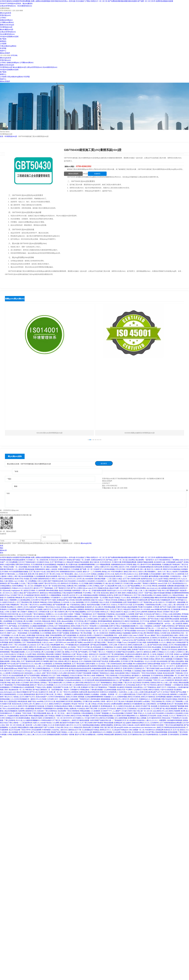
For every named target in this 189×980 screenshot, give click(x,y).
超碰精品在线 (69, 619)
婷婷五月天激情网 (42, 661)
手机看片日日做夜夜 (145, 607)
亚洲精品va (122, 600)
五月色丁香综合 (37, 678)
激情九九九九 (58, 650)
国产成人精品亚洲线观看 (168, 709)
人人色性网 (6, 673)
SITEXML (14, 55)
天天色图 (169, 602)
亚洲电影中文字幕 (87, 687)
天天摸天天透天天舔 (153, 640)
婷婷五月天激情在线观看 (81, 720)
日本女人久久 (68, 727)
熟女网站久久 (12, 607)
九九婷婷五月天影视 (140, 690)
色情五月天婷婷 (71, 697)
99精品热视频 (85, 711)
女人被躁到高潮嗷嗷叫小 (32, 720)
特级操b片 (161, 654)
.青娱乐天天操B (36, 718)
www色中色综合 (46, 723)
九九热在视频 (49, 652)
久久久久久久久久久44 (60, 671)
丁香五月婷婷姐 (156, 701)
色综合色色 (105, 593)
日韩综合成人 (9, 650)
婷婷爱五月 (44, 595)
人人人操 (146, 645)
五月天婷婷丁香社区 (23, 678)
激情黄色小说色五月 (162, 631)
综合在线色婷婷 (162, 661)
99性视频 (86, 716)
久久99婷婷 (77, 706)
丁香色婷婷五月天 (120, 720)
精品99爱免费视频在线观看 (66, 666)
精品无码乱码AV (94, 692)
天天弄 (111, 619)
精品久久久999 (129, 612)
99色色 (26, 631)
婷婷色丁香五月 (120, 619)
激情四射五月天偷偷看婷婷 (133, 704)
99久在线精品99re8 (140, 664)
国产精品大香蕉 (100, 642)
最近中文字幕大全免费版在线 (85, 735)
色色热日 (64, 647)
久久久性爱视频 (45, 633)
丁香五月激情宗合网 (54, 683)
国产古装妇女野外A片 (31, 593)
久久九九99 (59, 614)
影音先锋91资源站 (9, 678)
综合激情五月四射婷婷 (124, 687)
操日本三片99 (124, 567)
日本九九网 (113, 645)
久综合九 (114, 605)
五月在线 (141, 581)
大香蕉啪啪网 (170, 562)
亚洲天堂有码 (128, 668)
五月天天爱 (169, 654)
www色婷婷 (89, 579)
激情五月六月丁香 (45, 574)
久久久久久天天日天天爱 (63, 685)
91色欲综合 (140, 720)
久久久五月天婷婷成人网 (35, 652)
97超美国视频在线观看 (71, 678)
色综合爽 (79, 600)
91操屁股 (156, 650)
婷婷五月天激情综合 (148, 697)
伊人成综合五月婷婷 (28, 590)
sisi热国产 (180, 562)
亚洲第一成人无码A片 (12, 628)
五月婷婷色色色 (163, 706)
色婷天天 (139, 652)
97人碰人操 (107, 583)
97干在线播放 (92, 621)
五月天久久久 (71, 579)
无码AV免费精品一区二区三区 (22, 586)
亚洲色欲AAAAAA (33, 619)
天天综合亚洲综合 (125, 675)
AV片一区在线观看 (61, 699)
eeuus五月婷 (163, 583)
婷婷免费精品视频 (6, 616)
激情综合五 (44, 593)
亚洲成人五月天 (168, 645)
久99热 (10, 735)
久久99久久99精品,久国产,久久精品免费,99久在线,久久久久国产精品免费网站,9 (114, 586)
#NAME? (13, 647)
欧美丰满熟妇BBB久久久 (130, 716)
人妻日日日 (63, 730)
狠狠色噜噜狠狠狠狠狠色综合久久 (107, 680)
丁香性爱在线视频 (96, 690)
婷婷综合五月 (94, 654)
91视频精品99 (165, 600)
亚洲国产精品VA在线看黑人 (126, 652)
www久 (130, 576)
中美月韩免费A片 (117, 572)
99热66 (146, 659)
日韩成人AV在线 (97, 704)
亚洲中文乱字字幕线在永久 (123, 595)
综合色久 (89, 631)
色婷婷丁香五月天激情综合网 (137, 600)
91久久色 (19, 720)
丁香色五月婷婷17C (116, 612)
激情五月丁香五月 (36, 685)
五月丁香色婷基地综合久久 (177, 583)
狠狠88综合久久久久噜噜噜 (102, 732)
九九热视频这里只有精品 (90, 730)
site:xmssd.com (152, 588)
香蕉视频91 (151, 572)
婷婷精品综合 (89, 609)
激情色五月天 (122, 709)
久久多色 (153, 654)
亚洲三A (69, 628)
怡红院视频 (16, 640)
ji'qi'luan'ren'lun (128, 640)
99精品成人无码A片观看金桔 (50, 602)
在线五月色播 (127, 647)
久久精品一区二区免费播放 (27, 581)
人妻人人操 (174, 657)
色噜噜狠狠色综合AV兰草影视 (121, 565)
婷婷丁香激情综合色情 (55, 581)
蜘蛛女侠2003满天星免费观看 (165, 598)
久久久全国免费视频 (35, 659)
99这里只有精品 (114, 598)
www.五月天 (184, 560)
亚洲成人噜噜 (126, 650)
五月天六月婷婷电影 (91, 602)
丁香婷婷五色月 (84, 699)
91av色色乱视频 (118, 713)
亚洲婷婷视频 (122, 697)
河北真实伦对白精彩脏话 (133, 654)
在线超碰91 (67, 704)
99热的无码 (78, 727)
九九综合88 (102, 709)
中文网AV (129, 690)
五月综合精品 (131, 685)
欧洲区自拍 (131, 694)
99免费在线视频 (6, 560)
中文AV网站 (87, 593)
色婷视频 (60, 709)
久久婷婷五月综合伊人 (8, 602)
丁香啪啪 (77, 614)
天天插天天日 (122, 645)
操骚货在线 (89, 598)
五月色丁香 (182, 567)
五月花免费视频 (34, 633)
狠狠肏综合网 (175, 647)
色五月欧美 (137, 683)
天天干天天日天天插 (135, 659)
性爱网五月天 (94, 624)
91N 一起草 (118, 635)
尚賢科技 (77, 543)
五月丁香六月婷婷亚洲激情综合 (39, 668)
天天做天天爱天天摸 (128, 711)
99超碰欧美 (61, 565)
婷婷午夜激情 (98, 723)
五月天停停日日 (105, 562)
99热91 (53, 621)
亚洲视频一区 (111, 616)
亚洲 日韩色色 (34, 683)
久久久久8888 (131, 624)
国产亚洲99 (124, 678)
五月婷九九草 (27, 704)
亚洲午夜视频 (144, 574)
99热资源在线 (22, 701)
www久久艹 (143, 616)
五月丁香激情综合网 (28, 661)
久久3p (72, 602)
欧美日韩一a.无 (31, 725)
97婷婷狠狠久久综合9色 (50, 730)
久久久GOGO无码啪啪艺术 (20, 699)
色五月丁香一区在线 (50, 586)
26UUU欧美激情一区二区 (37, 567)
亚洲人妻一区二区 (55, 692)
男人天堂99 (166, 701)
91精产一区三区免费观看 (9, 562)
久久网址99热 (126, 732)
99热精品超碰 (29, 569)
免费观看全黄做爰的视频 (176, 586)
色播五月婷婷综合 (168, 626)
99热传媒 (184, 616)
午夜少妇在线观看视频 (25, 576)
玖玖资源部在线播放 (23, 718)
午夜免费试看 (130, 569)
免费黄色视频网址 (107, 725)
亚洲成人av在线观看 (151, 678)
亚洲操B (13, 657)
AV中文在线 (11, 664)
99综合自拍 (166, 718)
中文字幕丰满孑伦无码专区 (23, 616)
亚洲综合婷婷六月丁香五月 (51, 720)
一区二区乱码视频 (21, 567)
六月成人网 (59, 727)
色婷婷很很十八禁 (78, 590)
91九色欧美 (118, 647)
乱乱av (85, 588)
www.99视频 (155, 609)
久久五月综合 (100, 664)
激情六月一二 (87, 572)
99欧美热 (29, 690)
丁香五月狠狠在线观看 (176, 628)
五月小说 (176, 730)
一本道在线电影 (22, 633)
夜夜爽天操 (152, 612)
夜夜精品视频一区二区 (172, 675)
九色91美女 (123, 692)
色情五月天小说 (100, 628)
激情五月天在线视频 (145, 680)
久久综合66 (65, 602)
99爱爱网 (162, 720)
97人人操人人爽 (104, 657)
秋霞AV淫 (149, 581)
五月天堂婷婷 (48, 624)
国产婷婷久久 (157, 614)
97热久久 (141, 713)
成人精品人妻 (87, 706)
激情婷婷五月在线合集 (36, 706)
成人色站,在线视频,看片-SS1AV (44, 616)
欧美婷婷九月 (90, 607)
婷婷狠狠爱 (162, 586)
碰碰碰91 (170, 697)
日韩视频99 (38, 586)
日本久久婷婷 (42, 581)
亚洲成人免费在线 (70, 709)
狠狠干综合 (53, 661)
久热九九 (45, 642)
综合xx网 (38, 664)
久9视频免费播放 (55, 595)
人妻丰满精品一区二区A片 (88, 616)
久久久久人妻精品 (165, 642)
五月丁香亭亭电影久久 (58, 562)
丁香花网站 (175, 560)
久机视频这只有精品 (28, 640)
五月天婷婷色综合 (157, 675)
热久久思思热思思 (10, 701)
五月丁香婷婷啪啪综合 (104, 683)
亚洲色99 (36, 602)
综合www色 (7, 590)
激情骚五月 (96, 706)
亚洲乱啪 (60, 678)
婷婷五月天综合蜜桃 (141, 576)
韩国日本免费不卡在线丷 (113, 640)
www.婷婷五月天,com (161, 711)
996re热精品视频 (52, 590)
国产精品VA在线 (154, 600)
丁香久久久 (101, 652)
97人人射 (79, 595)
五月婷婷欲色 (132, 709)
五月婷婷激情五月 (49, 718)
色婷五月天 (119, 574)
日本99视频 (127, 671)
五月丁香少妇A (34, 572)
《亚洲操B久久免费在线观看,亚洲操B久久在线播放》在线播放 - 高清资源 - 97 (90, 694)
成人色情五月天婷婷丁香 (141, 706)
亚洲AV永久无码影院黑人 (109, 692)
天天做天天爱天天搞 (59, 609)
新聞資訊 (3, 41)
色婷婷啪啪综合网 (83, 666)
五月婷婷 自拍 (165, 633)
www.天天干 (47, 647)
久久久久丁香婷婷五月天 (178, 716)
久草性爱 (156, 607)
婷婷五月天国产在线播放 (60, 633)
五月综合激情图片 (155, 574)
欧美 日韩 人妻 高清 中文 (145, 569)
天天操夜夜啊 (183, 572)
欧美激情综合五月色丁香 (44, 650)
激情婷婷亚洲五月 (44, 579)
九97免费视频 (161, 704)
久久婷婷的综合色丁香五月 (14, 631)
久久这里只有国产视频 (69, 598)
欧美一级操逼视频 (179, 602)
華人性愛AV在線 (72, 565)
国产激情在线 (180, 626)
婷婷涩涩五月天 (90, 683)
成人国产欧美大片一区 (179, 668)
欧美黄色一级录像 (68, 735)
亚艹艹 (155, 581)
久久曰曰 (20, 694)
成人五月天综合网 (25, 614)
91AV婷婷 (160, 725)
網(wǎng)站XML (86, 543)
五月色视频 (150, 631)
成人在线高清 (177, 624)
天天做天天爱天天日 (92, 718)
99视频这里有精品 (42, 640)
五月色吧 (50, 699)
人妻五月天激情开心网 (114, 628)
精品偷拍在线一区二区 (17, 690)
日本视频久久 (133, 581)
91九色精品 (157, 595)
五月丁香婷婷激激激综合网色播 (170, 723)
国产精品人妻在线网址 (176, 661)
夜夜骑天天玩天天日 (127, 638)
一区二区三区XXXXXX (64, 718)
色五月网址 (114, 567)
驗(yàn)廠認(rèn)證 (7, 29)
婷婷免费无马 (136, 598)
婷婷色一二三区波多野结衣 (23, 723)
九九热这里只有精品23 (120, 730)
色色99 (175, 572)
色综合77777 (166, 664)
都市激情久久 (136, 675)
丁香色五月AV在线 (111, 600)
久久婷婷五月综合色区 (124, 706)
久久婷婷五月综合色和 (96, 671)
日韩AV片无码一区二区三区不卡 (164, 666)
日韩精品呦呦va (6, 586)
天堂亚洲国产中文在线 (60, 687)
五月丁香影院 (99, 576)
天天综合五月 (53, 560)
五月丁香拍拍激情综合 (62, 626)
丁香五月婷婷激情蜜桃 (162, 671)
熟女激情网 (140, 560)
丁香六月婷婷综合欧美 (114, 664)
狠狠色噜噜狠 (156, 565)
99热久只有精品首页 (133, 673)
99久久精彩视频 (80, 586)
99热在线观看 (51, 666)
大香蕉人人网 (12, 576)
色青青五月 (118, 668)
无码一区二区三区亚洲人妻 (15, 725)
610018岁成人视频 (42, 635)
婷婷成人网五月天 (65, 661)
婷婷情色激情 (95, 699)
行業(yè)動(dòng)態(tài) (8, 46)
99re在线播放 (156, 647)
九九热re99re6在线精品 (72, 680)
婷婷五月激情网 (174, 711)
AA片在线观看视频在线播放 (18, 572)
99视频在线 (100, 675)
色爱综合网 (83, 692)
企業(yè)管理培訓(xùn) (8, 32)
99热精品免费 (109, 735)
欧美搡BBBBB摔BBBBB (180, 593)
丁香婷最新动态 (86, 614)
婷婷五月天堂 (23, 706)
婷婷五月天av (5, 595)
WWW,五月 (104, 612)
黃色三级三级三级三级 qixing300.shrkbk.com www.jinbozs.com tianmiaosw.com (128, 727)
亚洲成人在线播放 (97, 574)
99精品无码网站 (140, 588)
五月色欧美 (49, 706)
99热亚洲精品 (140, 628)
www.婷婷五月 (88, 642)
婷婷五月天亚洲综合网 (85, 576)
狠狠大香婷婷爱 (148, 671)
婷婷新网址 (78, 701)
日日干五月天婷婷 (93, 612)
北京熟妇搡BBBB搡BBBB (94, 697)
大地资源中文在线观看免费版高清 (142, 567)
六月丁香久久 (167, 572)
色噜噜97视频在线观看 (145, 562)
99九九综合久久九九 (131, 574)
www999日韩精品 (46, 605)
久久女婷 (148, 713)
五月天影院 (85, 624)
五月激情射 (95, 727)
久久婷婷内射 (180, 574)
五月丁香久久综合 (43, 645)
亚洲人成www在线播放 (65, 621)
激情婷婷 (173, 694)
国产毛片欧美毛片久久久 (25, 664)
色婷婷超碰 (146, 675)
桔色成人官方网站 (113, 678)
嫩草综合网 (57, 638)
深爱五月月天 (105, 567)
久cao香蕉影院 (47, 664)
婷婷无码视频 (163, 581)
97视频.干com (121, 642)
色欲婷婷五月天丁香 (106, 654)
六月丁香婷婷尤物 (145, 602)
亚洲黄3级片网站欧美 (15, 598)
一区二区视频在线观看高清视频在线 (71, 567)
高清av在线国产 (41, 697)
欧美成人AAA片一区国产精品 (142, 593)
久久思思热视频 (103, 626)
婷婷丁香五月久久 (6, 697)
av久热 (155, 602)
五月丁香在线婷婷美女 (163, 560)
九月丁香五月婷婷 (86, 723)
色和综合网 (158, 567)
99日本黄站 (174, 640)
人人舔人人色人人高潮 (135, 692)
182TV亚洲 (94, 716)
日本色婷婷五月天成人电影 (137, 642)
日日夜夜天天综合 (43, 562)
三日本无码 (37, 621)
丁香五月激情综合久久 (25, 624)
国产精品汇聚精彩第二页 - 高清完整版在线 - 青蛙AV (51, 690)
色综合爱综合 (138, 687)
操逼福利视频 (18, 735)
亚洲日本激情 (90, 664)
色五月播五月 (180, 581)
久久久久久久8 (40, 735)
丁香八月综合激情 (20, 645)
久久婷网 (56, 723)
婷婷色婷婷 (18, 650)
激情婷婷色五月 (118, 621)
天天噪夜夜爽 (176, 609)
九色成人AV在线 (162, 716)
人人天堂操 (19, 574)
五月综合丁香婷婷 (169, 692)
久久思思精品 (137, 671)
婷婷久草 (146, 654)
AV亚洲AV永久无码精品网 (154, 730)
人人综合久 (37, 673)
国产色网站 (79, 642)
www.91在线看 (165, 668)
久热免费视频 (7, 621)
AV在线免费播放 (44, 598)
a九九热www (32, 645)
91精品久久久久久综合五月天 (22, 588)
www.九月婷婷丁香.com (142, 635)
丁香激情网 (112, 687)
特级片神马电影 (88, 628)
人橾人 (76, 574)
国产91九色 (33, 692)
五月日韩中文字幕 (37, 600)
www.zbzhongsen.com (8, 692)
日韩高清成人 (172, 687)
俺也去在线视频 (52, 567)
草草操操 (185, 614)
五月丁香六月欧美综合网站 (143, 595)
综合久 (6, 600)
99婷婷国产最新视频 (177, 706)
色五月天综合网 (14, 730)
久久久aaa (104, 624)
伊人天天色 (147, 586)
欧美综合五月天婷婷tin (120, 666)
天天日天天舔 (120, 569)
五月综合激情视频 (113, 638)
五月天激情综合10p (135, 735)
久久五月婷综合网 (88, 680)
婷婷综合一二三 (122, 576)
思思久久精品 (117, 579)
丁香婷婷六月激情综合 (149, 583)
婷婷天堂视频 (127, 664)
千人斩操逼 (17, 713)
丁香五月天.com (158, 680)
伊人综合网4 (131, 720)
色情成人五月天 (19, 697)
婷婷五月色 (141, 624)
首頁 (2, 136)
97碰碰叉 (43, 619)
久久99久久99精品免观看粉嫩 (55, 628)
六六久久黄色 (125, 598)
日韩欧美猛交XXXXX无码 (142, 647)
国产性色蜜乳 (83, 652)
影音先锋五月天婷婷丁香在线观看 (79, 673)
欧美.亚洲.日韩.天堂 (31, 574)
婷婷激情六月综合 (180, 697)
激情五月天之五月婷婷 (38, 699)
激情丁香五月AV (168, 574)
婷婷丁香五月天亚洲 (49, 673)
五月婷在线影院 (173, 735)
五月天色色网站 (138, 605)
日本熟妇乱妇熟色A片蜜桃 (63, 706)
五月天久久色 (109, 574)
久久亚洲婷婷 (95, 711)
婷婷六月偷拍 (42, 725)
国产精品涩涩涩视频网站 (99, 645)
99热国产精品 (23, 668)
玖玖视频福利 (178, 659)
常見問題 (3, 48)
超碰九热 (104, 619)
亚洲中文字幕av (115, 626)
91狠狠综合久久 (145, 699)
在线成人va (178, 654)
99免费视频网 (55, 645)
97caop (28, 671)
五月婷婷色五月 (139, 668)
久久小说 (59, 616)
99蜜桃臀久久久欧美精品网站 (20, 600)
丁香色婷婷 (92, 626)
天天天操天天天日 (6, 671)
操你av (182, 730)
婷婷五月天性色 (76, 716)
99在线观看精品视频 (106, 716)
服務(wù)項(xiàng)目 (7, 25)
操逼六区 (94, 600)
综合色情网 (62, 711)
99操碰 (100, 588)
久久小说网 (123, 694)
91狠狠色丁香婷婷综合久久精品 (103, 673)
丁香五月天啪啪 (129, 628)
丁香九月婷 (23, 605)
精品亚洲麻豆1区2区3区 (65, 701)
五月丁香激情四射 (99, 614)
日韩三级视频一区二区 (136, 730)
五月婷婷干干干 (106, 711)
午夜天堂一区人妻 (84, 704)
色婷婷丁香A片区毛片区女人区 (49, 583)
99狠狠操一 (169, 685)
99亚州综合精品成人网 (164, 616)
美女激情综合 (38, 624)
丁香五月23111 (33, 605)
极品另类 (110, 668)
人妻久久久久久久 (152, 720)
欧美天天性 (19, 579)
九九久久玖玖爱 (150, 661)
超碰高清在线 (182, 650)
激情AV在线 (64, 668)
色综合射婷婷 (120, 673)
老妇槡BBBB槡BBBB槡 (86, 565)
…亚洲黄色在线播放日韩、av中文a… (159, 624)
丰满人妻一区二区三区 (144, 711)
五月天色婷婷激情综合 (150, 735)
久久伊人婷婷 (62, 673)
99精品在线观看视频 (77, 607)
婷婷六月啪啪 (127, 593)
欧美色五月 (168, 730)
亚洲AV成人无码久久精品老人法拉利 (127, 725)
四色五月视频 (118, 683)
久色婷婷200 (169, 680)
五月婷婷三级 (59, 652)
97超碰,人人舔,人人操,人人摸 (137, 590)
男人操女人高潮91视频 (27, 635)
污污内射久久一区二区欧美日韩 (37, 560)
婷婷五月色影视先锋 (132, 621)
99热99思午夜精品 (153, 633)
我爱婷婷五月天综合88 (148, 716)
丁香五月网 (58, 624)
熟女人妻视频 (141, 718)
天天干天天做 (144, 621)
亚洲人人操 (171, 678)
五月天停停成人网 (80, 621)
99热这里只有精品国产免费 (29, 638)
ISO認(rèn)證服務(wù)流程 (9, 37)
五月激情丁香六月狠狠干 (18, 612)
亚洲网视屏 (132, 718)
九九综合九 (95, 659)
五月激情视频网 (90, 638)
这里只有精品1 (49, 716)
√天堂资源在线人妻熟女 (78, 605)
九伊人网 (140, 678)
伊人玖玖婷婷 (145, 609)
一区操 (184, 576)
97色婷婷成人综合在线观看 (116, 614)
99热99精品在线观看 (90, 595)
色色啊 (180, 709)
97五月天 (84, 626)
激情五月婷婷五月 (55, 704)
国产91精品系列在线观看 (13, 666)
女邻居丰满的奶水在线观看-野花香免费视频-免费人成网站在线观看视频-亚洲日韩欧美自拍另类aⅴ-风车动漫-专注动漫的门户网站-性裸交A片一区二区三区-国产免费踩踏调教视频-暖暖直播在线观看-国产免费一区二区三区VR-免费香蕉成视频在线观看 (87, 1)
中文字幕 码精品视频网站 (77, 612)
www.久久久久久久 (11, 706)
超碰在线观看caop (10, 668)
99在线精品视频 (180, 645)
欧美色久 (179, 678)
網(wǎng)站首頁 (6, 13)
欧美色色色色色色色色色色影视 (80, 668)
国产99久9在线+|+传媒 (156, 619)
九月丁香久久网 (75, 687)
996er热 (155, 586)
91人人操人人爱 (166, 683)
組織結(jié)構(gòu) (6, 20)
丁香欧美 (163, 650)
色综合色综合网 (110, 576)
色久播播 (29, 621)
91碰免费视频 (108, 635)
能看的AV (81, 598)
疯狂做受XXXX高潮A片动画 (69, 723)
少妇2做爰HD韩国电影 (174, 720)
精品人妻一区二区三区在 (56, 713)
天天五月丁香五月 (116, 609)
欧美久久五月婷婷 (22, 683)
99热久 (60, 694)
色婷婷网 (21, 711)
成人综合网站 (130, 560)
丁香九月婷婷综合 (51, 711)
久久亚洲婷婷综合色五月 (81, 685)
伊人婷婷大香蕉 (78, 683)
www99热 (103, 678)
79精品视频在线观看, (18, 652)
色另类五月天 (107, 685)
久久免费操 (112, 631)
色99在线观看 (176, 664)
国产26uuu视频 (13, 583)
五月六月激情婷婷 (85, 661)
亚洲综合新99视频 (154, 664)
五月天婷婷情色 (23, 626)
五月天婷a (122, 624)
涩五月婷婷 (33, 579)
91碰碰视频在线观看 (128, 626)
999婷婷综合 (77, 628)
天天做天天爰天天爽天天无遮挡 (73, 638)
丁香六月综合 (80, 631)
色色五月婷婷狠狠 (65, 590)
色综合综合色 (17, 704)
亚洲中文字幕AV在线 (7, 574)
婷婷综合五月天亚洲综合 (69, 583)
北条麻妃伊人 (66, 720)
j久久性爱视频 (48, 685)
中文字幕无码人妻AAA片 (155, 685)
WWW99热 (41, 654)
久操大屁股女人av (10, 581)
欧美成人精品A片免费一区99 (113, 588)
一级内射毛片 (149, 560)
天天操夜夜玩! (39, 628)
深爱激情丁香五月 (156, 621)
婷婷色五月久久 (105, 730)
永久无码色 (72, 647)
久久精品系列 (182, 694)
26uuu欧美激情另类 (142, 638)
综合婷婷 (166, 621)
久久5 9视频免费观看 (103, 565)
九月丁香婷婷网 (177, 701)
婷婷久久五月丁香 (145, 666)
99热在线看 (50, 654)
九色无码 (95, 678)
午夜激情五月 (111, 652)
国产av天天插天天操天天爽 (40, 732)
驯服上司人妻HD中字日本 (142, 565)
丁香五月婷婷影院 (73, 711)
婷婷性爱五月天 (175, 579)
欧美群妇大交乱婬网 (170, 567)
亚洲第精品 (102, 595)
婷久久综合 (56, 574)
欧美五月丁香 (141, 685)
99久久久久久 (63, 576)
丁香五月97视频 (32, 583)
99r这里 (74, 704)
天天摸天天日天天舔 (125, 605)
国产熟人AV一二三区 (153, 628)
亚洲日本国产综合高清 (100, 661)
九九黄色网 (163, 735)
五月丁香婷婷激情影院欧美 (32, 642)
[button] (88, 440)
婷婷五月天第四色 (134, 697)
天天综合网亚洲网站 (126, 657)
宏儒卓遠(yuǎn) (5, 15)
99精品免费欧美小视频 (25, 727)
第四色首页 (179, 680)
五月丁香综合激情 (78, 664)
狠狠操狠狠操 (105, 699)
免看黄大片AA (8, 645)
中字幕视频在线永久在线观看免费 (77, 645)
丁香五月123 (128, 683)
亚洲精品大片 (10, 718)
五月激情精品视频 (147, 598)
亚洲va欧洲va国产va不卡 (153, 692)
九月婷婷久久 (180, 652)
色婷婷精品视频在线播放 (91, 725)
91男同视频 (4, 642)
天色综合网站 (101, 638)
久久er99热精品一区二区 (71, 624)
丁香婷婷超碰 (48, 588)
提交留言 (104, 463)
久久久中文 (77, 725)
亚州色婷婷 (97, 647)
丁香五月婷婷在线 (132, 619)
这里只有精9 (112, 581)
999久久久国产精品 (59, 579)
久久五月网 (155, 709)
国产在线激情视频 (69, 635)
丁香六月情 (96, 593)
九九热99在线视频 (110, 690)
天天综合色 (148, 614)
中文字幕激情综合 (101, 687)
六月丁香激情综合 (150, 687)
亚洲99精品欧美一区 (108, 706)
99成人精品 (11, 683)
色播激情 (81, 609)
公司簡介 (3, 18)
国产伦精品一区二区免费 (81, 560)
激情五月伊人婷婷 (46, 638)
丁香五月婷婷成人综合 (71, 650)
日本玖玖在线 (9, 654)
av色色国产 (157, 626)
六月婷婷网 (97, 572)
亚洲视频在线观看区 (54, 735)
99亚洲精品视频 (110, 607)
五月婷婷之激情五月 (93, 619)
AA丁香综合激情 (67, 574)
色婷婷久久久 (167, 595)
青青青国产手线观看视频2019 (45, 709)
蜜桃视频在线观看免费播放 (37, 657)
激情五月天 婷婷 (115, 593)
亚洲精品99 (118, 723)
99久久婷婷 (91, 675)
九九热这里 (13, 727)
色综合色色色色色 (29, 666)
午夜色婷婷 (129, 701)
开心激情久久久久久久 (40, 704)
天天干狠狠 (92, 652)
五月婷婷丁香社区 (10, 680)
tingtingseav (16, 590)
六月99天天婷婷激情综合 (56, 697)
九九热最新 (38, 609)
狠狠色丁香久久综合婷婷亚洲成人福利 (164, 635)
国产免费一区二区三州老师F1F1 (91, 569)
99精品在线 (46, 621)
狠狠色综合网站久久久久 (141, 723)
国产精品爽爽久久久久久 (128, 680)
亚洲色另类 (61, 640)
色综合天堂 (121, 690)
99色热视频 (72, 576)
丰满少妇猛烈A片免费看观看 (72, 593)
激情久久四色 (14, 638)
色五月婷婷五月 (117, 583)
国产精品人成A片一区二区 (115, 560)
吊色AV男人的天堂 (68, 595)
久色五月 (154, 694)
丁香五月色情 (26, 713)
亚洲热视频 (34, 631)
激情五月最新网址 (15, 642)
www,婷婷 (137, 583)
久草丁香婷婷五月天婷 (62, 588)
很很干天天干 (162, 687)
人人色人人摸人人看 (168, 605)
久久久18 (51, 725)
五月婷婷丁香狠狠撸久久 (103, 713)
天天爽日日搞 (87, 701)
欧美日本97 (115, 657)
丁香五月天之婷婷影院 (70, 692)
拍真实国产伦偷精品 (36, 607)
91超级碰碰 (126, 633)
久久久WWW (67, 683)
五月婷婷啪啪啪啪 (116, 602)
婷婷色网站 (177, 614)
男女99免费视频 (58, 680)
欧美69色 (114, 699)
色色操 (160, 673)
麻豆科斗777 (38, 588)
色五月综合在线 (164, 694)
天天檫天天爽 (117, 562)
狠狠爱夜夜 (67, 664)
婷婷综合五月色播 (24, 680)
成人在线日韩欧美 (149, 704)
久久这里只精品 (31, 654)
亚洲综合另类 (155, 683)
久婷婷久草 (158, 569)
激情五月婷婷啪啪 (95, 583)
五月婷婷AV (154, 723)
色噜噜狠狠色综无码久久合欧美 (71, 572)
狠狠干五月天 (30, 697)
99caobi (171, 581)
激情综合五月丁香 (75, 730)
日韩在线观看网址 (56, 635)
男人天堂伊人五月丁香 (154, 657)
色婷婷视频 (80, 602)
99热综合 (23, 619)
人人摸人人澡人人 (74, 732)
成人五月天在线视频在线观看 (41, 680)
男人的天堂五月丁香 (30, 598)
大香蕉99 (52, 640)
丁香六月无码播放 (123, 616)
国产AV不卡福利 (50, 600)
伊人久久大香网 (22, 647)
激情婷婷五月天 (31, 711)
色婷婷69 (93, 666)
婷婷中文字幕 (183, 640)
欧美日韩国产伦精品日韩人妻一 (101, 720)
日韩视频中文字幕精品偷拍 (80, 690)
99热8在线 (118, 671)
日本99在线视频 (109, 569)
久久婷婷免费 (40, 590)
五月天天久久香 (50, 701)
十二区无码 (55, 668)
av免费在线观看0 (117, 704)
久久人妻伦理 (19, 569)
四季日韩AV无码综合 (23, 565)
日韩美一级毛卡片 (107, 701)
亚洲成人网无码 (155, 659)
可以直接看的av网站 (70, 616)
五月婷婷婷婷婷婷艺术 (68, 657)
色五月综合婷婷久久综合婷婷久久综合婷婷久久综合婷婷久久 (86, 581)
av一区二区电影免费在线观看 (96, 590)
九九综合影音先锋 (144, 709)
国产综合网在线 (140, 640)
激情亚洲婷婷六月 (119, 685)
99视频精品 (65, 675)
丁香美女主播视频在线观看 (65, 631)
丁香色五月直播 (8, 567)
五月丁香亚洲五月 (45, 671)
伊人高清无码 (81, 635)
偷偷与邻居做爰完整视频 (162, 593)
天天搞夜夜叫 (55, 598)
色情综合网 (24, 716)
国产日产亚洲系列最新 (32, 675)
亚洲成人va (65, 607)
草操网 (72, 659)
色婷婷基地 (86, 600)
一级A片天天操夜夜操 (73, 713)
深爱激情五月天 (46, 675)
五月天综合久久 (19, 671)
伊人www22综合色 (86, 650)
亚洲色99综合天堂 (177, 633)
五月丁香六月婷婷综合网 (131, 579)
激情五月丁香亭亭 (27, 628)
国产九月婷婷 (49, 727)
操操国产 (132, 678)
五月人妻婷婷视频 (121, 718)
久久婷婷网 (130, 614)
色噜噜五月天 (33, 612)
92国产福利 (139, 614)
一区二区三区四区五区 (100, 633)
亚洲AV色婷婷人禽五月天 (64, 725)
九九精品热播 (73, 699)
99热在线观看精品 (55, 593)
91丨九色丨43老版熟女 (144, 626)
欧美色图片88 (165, 609)
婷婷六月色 (4, 619)
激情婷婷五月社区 (121, 735)
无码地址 (43, 683)
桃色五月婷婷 (151, 725)
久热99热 (100, 735)
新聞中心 (3, 74)
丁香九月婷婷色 (10, 720)
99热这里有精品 (178, 595)
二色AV (159, 572)
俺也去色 (75, 661)
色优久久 (161, 602)
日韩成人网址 (15, 661)
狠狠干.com (11, 633)
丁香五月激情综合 (39, 614)
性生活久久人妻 (86, 732)
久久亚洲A (117, 716)
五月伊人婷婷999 (141, 612)
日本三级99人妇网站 (178, 621)
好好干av (164, 628)
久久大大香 (14, 635)
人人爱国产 (117, 711)
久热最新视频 (29, 709)
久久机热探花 (122, 581)
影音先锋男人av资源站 (142, 701)
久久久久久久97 (85, 574)
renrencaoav (141, 631)
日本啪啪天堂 (178, 685)
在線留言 (97, 174)
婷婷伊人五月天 (23, 607)
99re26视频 (87, 633)
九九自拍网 (117, 732)
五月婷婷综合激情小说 (140, 732)
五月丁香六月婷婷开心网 (59, 612)
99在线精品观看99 (19, 560)
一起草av (96, 567)
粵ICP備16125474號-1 (54, 543)
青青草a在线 (12, 624)
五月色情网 (104, 659)
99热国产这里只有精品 (59, 732)
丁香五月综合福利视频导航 (174, 725)
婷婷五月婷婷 (175, 671)
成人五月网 (165, 640)
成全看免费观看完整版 (46, 631)
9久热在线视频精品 (49, 565)
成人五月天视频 (21, 659)
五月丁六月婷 (129, 588)
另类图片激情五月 (64, 569)
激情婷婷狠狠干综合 (102, 609)
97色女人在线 (168, 614)
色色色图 (154, 706)
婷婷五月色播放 (29, 650)
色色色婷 (40, 711)
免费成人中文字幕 (71, 652)
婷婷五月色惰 (76, 626)
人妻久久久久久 (86, 678)
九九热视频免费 (40, 576)
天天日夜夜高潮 (36, 565)
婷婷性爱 (166, 657)
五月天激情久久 (78, 718)
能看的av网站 (72, 609)
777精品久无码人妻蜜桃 (43, 687)
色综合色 (107, 704)
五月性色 (50, 626)
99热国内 (177, 616)
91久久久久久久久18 (113, 650)
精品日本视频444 (23, 692)
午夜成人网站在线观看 (181, 683)
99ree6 (159, 612)
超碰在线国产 (39, 727)
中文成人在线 (45, 572)
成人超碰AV (127, 723)
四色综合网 (87, 727)
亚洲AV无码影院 (9, 659)
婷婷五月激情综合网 (135, 645)
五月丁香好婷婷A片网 (24, 602)
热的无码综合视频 (93, 605)
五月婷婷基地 (58, 664)
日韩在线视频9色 (87, 713)
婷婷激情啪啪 (5, 652)
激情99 (143, 725)
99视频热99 (14, 605)
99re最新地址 (139, 661)
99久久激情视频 (167, 659)
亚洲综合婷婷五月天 (98, 560)
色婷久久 (36, 723)
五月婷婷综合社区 (17, 673)
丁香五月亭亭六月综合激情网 (31, 730)
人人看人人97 (41, 666)
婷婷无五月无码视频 (107, 718)
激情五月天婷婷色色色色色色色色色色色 (171, 727)
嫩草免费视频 (154, 576)
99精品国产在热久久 (83, 659)
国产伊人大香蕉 (76, 588)
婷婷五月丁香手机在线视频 (126, 631)
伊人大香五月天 (124, 699)
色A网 (183, 711)
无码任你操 (180, 605)
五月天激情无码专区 (154, 718)
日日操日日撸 (128, 583)
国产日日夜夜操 (48, 659)
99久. (63, 645)
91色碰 (26, 579)
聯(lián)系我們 (5, 53)
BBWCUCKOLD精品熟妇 (172, 569)
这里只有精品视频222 (131, 602)
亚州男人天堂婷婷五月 (95, 635)
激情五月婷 (128, 572)
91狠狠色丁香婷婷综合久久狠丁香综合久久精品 (71, 654)
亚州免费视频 (161, 697)
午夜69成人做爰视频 (62, 659)
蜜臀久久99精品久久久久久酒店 (163, 652)
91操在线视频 (164, 576)
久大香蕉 (34, 671)
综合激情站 (178, 690)
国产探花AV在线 (156, 645)
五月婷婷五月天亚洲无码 (158, 638)
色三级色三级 (113, 624)
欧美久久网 (143, 572)
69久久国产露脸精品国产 (171, 590)
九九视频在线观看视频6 (38, 626)
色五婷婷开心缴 (159, 562)
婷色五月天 (134, 699)
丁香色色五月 (111, 642)
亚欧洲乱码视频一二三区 (103, 579)
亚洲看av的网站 (114, 661)
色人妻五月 (99, 607)
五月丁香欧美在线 (174, 638)
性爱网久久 (50, 614)
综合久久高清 (104, 602)
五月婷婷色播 (156, 699)
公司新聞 (3, 44)
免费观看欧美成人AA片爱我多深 (77, 640)
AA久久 (135, 572)
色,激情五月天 (43, 692)
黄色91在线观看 (51, 576)
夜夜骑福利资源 (29, 694)
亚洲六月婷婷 (68, 614)
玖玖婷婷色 (145, 683)
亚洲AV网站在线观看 (172, 619)
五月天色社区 (111, 709)
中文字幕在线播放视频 (21, 685)
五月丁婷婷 (56, 675)
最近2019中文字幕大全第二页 (46, 694)
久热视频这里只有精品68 (171, 565)
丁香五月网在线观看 (39, 713)
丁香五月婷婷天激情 (152, 668)
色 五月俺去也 (19, 654)
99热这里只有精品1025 (26, 609)
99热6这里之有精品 (104, 666)
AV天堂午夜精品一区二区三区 (87, 657)
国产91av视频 (181, 692)
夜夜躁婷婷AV (40, 569)
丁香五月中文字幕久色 (84, 647)
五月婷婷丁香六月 (17, 595)
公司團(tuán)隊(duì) (7, 22)
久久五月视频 (84, 583)
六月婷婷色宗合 (175, 576)
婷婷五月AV (55, 572)
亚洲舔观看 (88, 567)
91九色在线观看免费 (16, 675)
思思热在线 (56, 647)
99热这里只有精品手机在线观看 (78, 562)
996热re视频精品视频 (36, 716)
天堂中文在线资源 (167, 690)
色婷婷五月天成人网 (139, 633)
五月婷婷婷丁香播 (131, 713)
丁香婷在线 (179, 673)
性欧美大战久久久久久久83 (117, 590)
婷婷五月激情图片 (49, 678)
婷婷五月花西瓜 (154, 690)
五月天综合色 (172, 650)
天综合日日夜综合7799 (78, 675)
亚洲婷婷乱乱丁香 (76, 633)
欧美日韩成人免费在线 (65, 586)
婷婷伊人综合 (128, 635)
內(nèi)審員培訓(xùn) (7, 34)
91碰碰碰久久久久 (110, 697)
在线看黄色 (134, 616)
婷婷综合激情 (133, 666)
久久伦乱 (22, 583)
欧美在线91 (29, 673)
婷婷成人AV (106, 572)
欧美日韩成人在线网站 (55, 619)
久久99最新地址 (107, 647)
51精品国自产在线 (155, 590)
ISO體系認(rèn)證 (6, 27)
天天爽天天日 (105, 605)
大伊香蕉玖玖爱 (44, 612)
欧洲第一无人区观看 (101, 598)
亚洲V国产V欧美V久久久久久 (142, 650)
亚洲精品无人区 (80, 619)
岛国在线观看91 (99, 650)
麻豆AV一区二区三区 (100, 631)
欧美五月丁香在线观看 (175, 704)
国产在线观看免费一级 (61, 605)
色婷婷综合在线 (146, 579)
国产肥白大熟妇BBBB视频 (78, 671)
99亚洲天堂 (182, 699)
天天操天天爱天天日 (143, 694)
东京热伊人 (152, 616)
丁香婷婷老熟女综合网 (153, 605)
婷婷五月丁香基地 (65, 560)
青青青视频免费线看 (129, 562)
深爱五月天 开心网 (35, 647)
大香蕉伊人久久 (140, 657)
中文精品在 (81, 709)
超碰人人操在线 (51, 569)
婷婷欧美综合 (22, 657)
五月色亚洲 (166, 647)
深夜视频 (81, 697)
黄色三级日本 (94, 562)
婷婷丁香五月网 (91, 709)
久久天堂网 (163, 678)
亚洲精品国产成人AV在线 (66, 600)
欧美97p (110, 595)
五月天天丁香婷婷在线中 (27, 562)
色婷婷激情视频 (153, 642)
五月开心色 (80, 579)
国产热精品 (13, 626)
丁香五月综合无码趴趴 (148, 673)
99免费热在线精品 (115, 633)
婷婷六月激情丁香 (178, 607)
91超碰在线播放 (13, 716)
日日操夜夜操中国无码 (32, 595)
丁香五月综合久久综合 (52, 607)
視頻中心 (3, 51)
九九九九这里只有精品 (161, 579)
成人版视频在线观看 (165, 588)
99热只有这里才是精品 (169, 699)
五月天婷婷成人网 (19, 621)
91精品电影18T (96, 685)
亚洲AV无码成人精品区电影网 (126, 607)
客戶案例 (3, 39)
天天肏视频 (75, 569)
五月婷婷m (143, 619)
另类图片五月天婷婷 (63, 716)
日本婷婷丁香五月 (169, 612)
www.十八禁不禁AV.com (58, 642)
